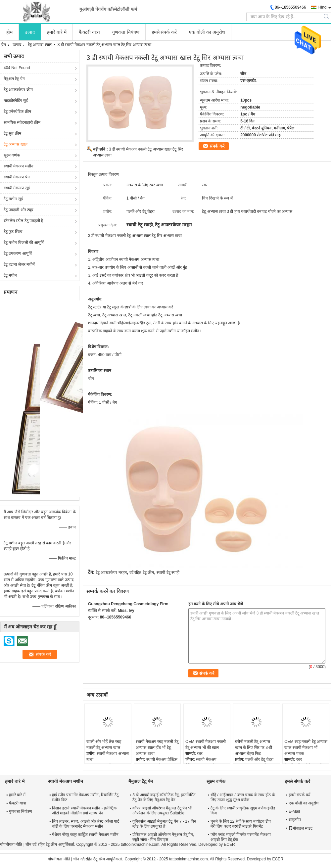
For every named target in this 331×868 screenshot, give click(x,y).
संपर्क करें (217, 146)
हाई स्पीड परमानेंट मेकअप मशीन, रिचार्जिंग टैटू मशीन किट (85, 797)
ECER (229, 845)
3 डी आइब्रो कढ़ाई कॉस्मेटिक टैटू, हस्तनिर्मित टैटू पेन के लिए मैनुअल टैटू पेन (164, 797)
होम (9, 32)
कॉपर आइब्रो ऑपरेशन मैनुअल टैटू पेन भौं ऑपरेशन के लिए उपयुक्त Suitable (162, 811)
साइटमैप (295, 820)
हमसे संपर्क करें (164, 32)
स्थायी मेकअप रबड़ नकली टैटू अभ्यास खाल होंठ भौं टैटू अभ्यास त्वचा (157, 748)
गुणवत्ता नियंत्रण (126, 32)
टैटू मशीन (10, 275)
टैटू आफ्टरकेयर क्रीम (18, 90)
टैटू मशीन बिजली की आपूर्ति (24, 243)
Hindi (323, 7)
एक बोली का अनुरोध (207, 32)
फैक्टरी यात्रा (89, 32)
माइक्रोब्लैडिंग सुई (16, 101)
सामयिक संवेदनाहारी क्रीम (22, 122)
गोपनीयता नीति (11, 845)
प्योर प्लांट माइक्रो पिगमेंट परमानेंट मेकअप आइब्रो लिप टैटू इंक (241, 837)
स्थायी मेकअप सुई (17, 188)
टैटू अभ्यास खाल (40, 45)
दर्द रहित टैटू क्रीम (142, 572)
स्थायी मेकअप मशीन (19, 166)
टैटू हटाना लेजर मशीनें (19, 264)
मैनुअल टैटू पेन (14, 79)
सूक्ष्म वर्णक (12, 155)
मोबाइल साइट (301, 828)
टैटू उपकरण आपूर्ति (18, 253)
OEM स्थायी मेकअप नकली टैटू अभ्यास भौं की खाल (206, 745)
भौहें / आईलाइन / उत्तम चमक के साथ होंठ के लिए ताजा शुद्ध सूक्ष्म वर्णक (243, 797)
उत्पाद (30, 32)
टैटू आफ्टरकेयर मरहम (111, 572)
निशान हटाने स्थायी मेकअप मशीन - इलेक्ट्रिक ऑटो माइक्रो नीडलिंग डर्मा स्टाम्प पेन (84, 811)
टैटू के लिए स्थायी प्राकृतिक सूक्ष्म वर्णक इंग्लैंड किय (243, 811)
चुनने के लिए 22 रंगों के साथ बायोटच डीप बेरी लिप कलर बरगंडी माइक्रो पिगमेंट (241, 824)
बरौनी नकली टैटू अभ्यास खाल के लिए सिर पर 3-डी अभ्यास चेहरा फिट (254, 748)
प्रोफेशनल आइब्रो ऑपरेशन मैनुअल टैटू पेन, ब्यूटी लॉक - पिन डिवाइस (163, 837)
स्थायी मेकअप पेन (17, 177)
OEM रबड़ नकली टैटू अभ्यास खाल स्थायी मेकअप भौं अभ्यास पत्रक (306, 748)
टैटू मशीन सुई (13, 199)
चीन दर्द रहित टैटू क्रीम (41, 845)
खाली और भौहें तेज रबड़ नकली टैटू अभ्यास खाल (104, 745)
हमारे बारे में (57, 32)
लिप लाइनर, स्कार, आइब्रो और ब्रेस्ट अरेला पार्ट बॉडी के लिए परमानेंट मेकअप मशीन (86, 824)
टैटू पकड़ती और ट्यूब (19, 210)
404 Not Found (17, 68)
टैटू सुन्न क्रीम (12, 133)
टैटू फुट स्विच (13, 232)
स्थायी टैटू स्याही (168, 572)
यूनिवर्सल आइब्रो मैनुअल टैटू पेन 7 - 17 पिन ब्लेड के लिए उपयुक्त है (164, 824)
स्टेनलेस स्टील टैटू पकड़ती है (23, 221)
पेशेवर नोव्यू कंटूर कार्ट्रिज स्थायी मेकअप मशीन (85, 835)
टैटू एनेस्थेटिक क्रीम (17, 112)
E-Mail (294, 811)
